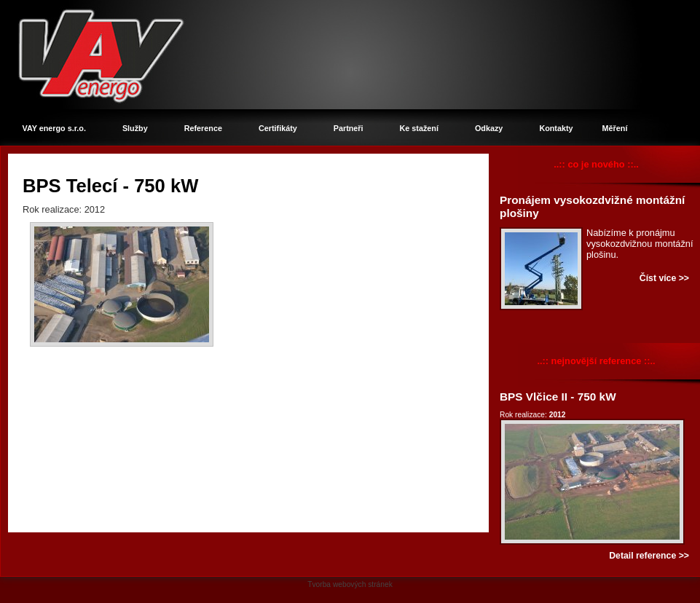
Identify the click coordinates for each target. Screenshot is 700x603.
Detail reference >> (649, 556)
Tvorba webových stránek (350, 584)
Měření (615, 128)
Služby (135, 128)
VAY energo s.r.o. (54, 128)
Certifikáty (278, 128)
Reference (203, 128)
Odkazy (489, 128)
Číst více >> (664, 278)
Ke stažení (419, 128)
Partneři (349, 128)
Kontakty (556, 128)
